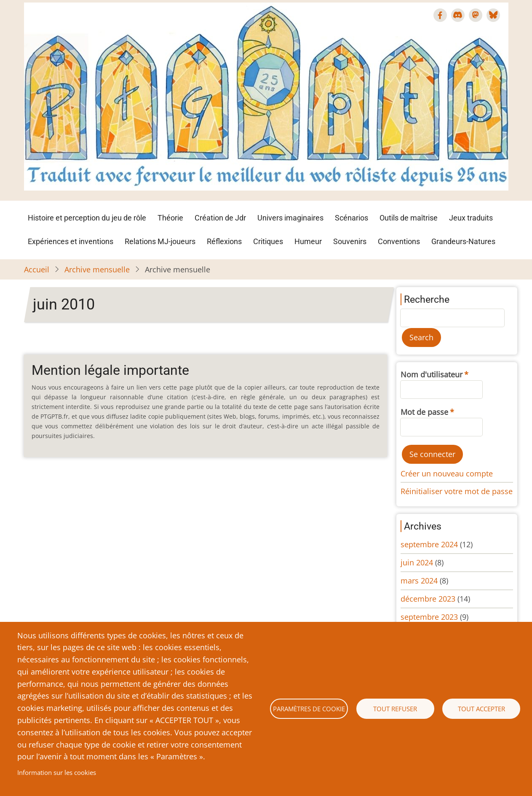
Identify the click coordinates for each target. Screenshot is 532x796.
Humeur (308, 241)
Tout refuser (395, 709)
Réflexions (224, 241)
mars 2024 (419, 581)
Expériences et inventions (71, 241)
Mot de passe (424, 412)
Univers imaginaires (290, 218)
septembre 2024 (429, 544)
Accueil (37, 269)
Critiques (268, 241)
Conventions (399, 241)
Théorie (170, 218)
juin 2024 (417, 562)
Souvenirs (350, 241)
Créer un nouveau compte (447, 473)
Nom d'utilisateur (432, 374)
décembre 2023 (428, 599)
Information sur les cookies (57, 772)
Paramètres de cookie (309, 709)
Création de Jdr (220, 218)
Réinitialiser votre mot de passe (457, 491)
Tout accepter (481, 709)
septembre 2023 (429, 617)
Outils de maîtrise (409, 218)
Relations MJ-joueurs (160, 241)
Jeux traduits (471, 218)
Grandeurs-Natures (463, 241)
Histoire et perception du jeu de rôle (87, 218)
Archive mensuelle (97, 269)
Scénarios (352, 218)
